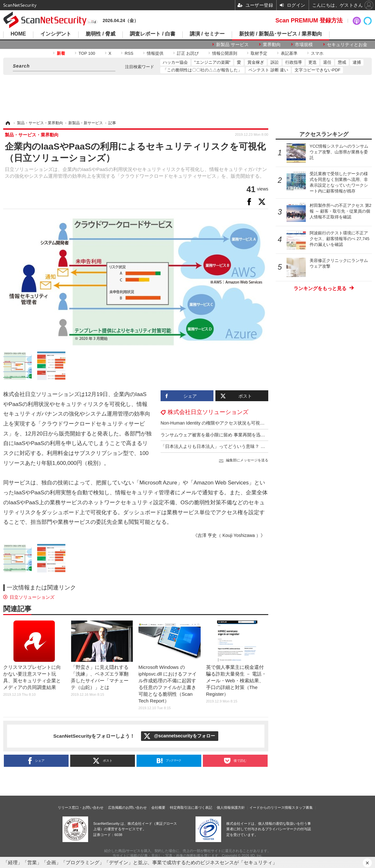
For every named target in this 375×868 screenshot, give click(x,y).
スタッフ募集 (302, 807)
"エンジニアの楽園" (212, 62)
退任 (327, 62)
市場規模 (304, 45)
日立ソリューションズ (32, 597)
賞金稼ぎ (256, 62)
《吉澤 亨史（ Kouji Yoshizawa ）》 (229, 535)
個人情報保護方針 (231, 807)
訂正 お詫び (188, 53)
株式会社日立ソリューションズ (208, 412)
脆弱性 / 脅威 (100, 34)
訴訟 (275, 62)
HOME (18, 34)
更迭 (312, 62)
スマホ (317, 53)
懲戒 (342, 62)
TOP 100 (87, 53)
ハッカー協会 (175, 62)
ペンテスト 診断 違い (268, 70)
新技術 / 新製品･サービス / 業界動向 (281, 34)
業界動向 (272, 45)
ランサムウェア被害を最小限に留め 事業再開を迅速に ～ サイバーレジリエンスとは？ (248, 435)
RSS (129, 53)
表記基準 (289, 53)
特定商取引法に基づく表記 (191, 807)
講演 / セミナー (207, 34)
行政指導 (294, 62)
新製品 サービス (232, 45)
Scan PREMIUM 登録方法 (309, 20)
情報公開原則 (225, 53)
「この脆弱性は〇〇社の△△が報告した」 (202, 70)
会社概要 (158, 807)
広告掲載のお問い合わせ (127, 807)
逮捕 (357, 62)
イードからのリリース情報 (271, 807)
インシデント (56, 34)
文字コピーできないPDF (317, 70)
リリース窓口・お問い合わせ (81, 807)
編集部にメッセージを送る (247, 460)
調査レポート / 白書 (152, 34)
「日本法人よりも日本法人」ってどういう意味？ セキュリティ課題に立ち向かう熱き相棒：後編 (258, 446)
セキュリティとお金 (347, 45)
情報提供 (155, 53)
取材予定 (259, 53)
